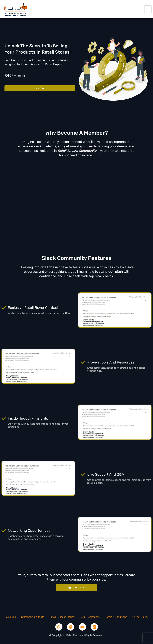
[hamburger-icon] (148, 9)
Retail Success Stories (62, 617)
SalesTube (10, 617)
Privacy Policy (140, 617)
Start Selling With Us (33, 617)
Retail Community (90, 617)
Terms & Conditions (116, 617)
